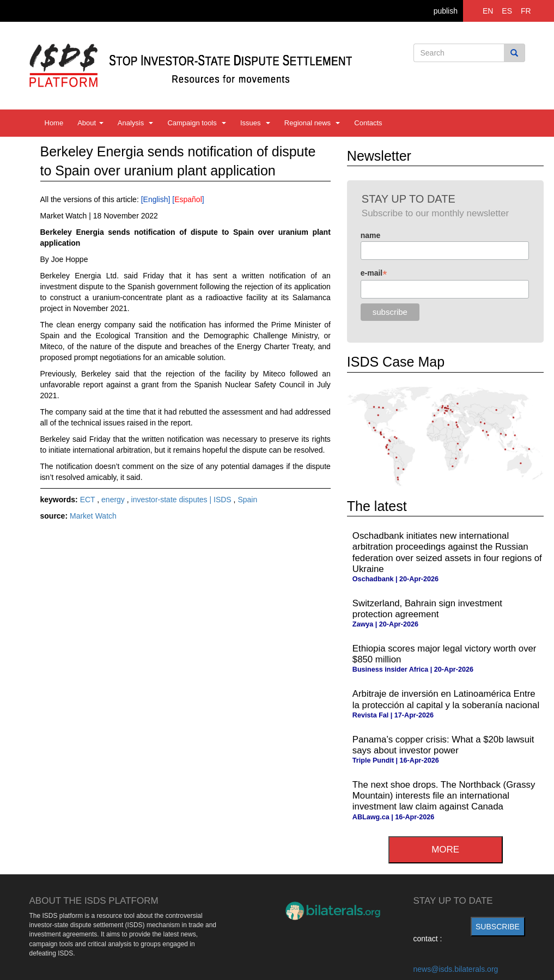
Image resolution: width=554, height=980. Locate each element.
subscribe (498, 927)
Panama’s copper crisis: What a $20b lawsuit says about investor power (443, 745)
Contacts (368, 123)
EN (488, 11)
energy (114, 500)
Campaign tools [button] (197, 123)
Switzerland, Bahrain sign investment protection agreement (427, 609)
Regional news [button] (312, 123)
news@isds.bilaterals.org (456, 969)
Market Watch (93, 516)
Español (188, 199)
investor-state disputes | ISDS (182, 500)
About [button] (90, 123)
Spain (247, 500)
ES (507, 11)
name (371, 235)
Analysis (136, 123)
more (445, 850)
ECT (89, 500)
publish (446, 11)
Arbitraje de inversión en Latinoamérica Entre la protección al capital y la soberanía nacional (446, 699)
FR (526, 11)
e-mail (374, 273)
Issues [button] (255, 123)
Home (54, 123)
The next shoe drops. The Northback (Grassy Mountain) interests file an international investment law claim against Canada (444, 796)
